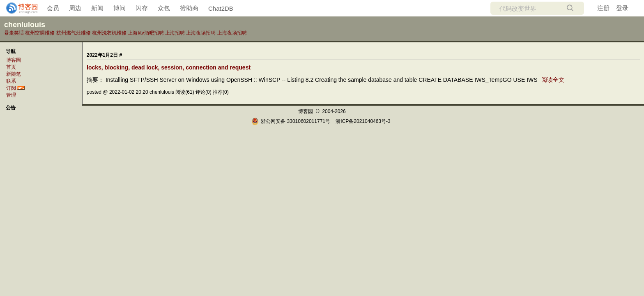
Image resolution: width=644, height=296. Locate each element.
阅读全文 (553, 80)
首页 (11, 67)
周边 (75, 8)
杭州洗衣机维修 (109, 33)
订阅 (11, 88)
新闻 (97, 8)
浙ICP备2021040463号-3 (363, 121)
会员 (53, 8)
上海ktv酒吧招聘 (146, 33)
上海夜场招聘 (201, 33)
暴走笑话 (14, 33)
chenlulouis (25, 25)
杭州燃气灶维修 (74, 33)
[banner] (18, 8)
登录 (622, 8)
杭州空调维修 (40, 33)
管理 (11, 95)
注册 (603, 8)
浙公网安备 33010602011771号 (291, 121)
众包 (164, 8)
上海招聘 (175, 33)
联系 (11, 81)
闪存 (142, 8)
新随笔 (14, 74)
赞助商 (189, 8)
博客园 (14, 60)
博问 (120, 8)
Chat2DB (221, 8)
